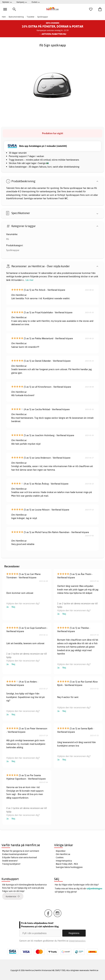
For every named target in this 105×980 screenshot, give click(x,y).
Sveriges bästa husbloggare (69, 867)
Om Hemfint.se (63, 854)
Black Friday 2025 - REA (67, 864)
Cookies (60, 857)
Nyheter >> (7, 2)
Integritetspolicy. (77, 941)
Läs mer (29, 280)
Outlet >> (36, 2)
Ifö (8, 239)
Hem (4, 17)
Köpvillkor (61, 851)
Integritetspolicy (64, 861)
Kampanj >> (22, 2)
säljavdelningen (94, 889)
